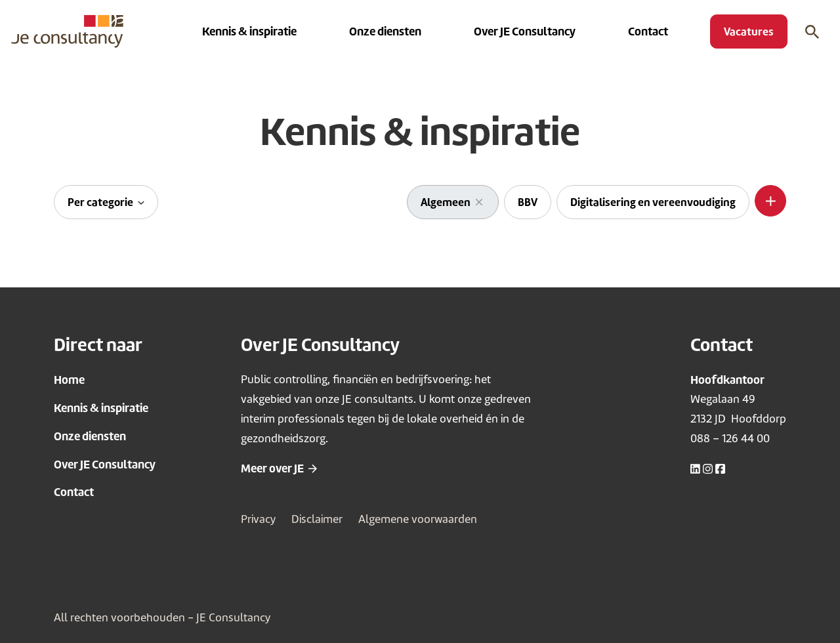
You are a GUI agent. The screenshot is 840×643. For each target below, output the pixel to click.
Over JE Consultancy (105, 464)
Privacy (258, 519)
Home (69, 380)
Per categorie (101, 202)
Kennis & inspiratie (101, 408)
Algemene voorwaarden (418, 519)
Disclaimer (317, 519)
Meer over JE (272, 468)
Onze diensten (90, 436)
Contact (74, 492)
